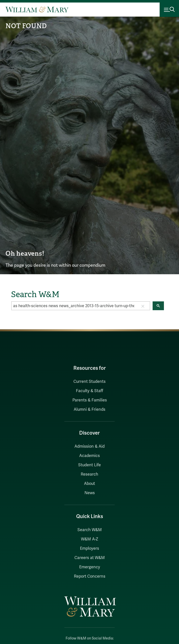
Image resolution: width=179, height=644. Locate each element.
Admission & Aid (89, 446)
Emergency (90, 567)
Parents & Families (90, 400)
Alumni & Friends (89, 409)
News (90, 493)
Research (89, 474)
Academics (89, 456)
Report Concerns (90, 576)
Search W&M (90, 530)
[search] (74, 306)
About (89, 484)
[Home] (37, 10)
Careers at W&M (90, 558)
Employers (89, 548)
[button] (143, 306)
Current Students (89, 382)
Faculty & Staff (89, 391)
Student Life (89, 465)
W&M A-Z (90, 539)
